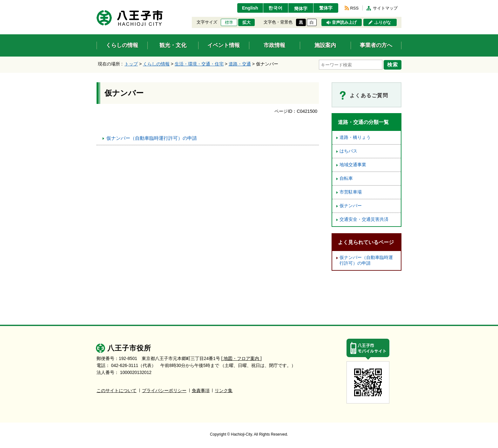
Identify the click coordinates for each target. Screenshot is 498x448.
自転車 (346, 178)
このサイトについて (117, 391)
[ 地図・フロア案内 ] (242, 359)
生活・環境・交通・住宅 (199, 64)
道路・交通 (240, 64)
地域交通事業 (353, 165)
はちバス (348, 151)
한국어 (276, 8)
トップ (131, 64)
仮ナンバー (351, 206)
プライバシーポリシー (164, 391)
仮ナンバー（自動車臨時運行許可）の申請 (152, 138)
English (250, 8)
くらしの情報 (156, 64)
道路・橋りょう (355, 137)
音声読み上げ (344, 23)
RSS (354, 8)
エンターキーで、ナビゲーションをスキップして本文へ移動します (97, 4)
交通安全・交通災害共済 (364, 219)
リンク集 (224, 391)
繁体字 (326, 8)
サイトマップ (385, 8)
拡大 (246, 23)
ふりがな (383, 23)
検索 (393, 64)
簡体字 (301, 9)
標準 (229, 23)
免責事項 (201, 391)
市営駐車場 (351, 192)
